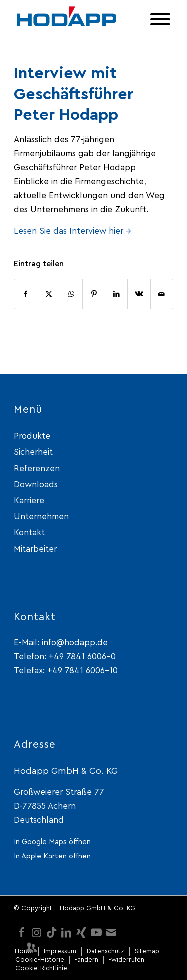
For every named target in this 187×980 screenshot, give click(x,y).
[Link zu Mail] (111, 932)
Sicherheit (33, 452)
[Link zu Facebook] (21, 932)
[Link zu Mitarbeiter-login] (31, 947)
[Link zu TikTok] (51, 932)
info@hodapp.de (75, 643)
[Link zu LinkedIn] (66, 932)
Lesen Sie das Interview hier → (73, 231)
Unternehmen (41, 517)
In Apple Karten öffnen (52, 856)
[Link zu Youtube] (96, 932)
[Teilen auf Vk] (139, 294)
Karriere (29, 501)
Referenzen (37, 468)
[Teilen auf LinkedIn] (116, 294)
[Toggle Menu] (160, 19)
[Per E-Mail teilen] (162, 294)
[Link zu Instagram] (36, 932)
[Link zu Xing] (81, 932)
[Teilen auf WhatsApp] (71, 294)
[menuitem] (24, 951)
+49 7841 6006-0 (82, 657)
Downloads (36, 484)
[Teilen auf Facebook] (26, 294)
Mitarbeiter (35, 549)
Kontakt (29, 533)
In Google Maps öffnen (52, 842)
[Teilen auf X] (48, 294)
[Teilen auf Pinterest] (94, 294)
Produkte (32, 436)
